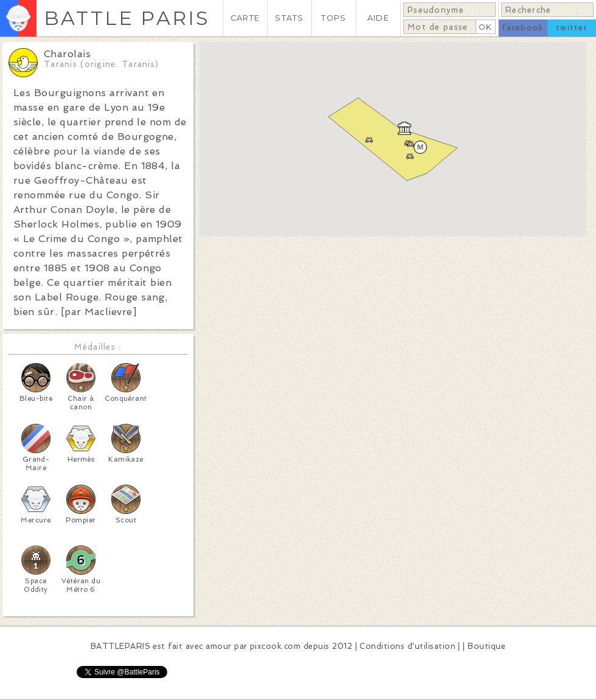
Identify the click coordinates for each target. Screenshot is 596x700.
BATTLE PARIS (127, 18)
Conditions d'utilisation (407, 646)
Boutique (487, 646)
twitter (572, 28)
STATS (289, 18)
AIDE (378, 18)
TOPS (334, 18)
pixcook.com (275, 646)
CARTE (245, 18)
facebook (523, 28)
